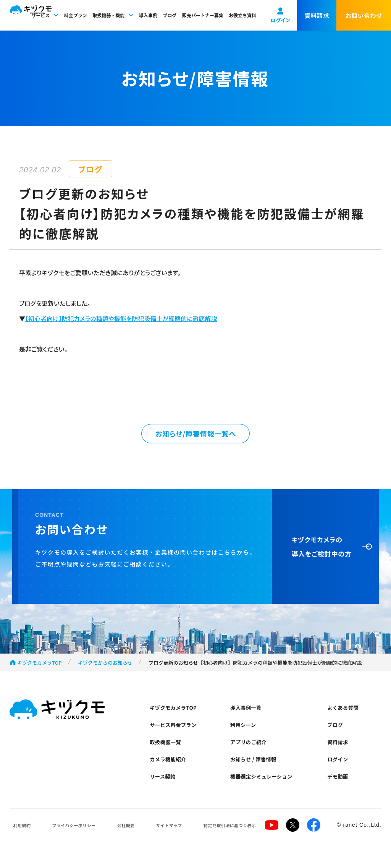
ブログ (170, 15)
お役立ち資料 (242, 15)
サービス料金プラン (177, 732)
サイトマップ (153, 841)
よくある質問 (346, 713)
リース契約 (165, 791)
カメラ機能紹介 (171, 771)
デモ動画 (340, 791)
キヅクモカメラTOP (40, 666)
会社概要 (115, 841)
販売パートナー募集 (203, 15)
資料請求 (340, 752)
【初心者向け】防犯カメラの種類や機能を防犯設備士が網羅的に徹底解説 (121, 318)
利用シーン (246, 732)
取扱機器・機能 (113, 15)
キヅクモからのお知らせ (105, 666)
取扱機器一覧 (168, 752)
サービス (45, 15)
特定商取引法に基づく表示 (210, 841)
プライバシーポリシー (67, 841)
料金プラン (76, 15)
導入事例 (148, 15)
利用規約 (19, 841)
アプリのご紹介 (252, 752)
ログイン (340, 771)
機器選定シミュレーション (266, 791)
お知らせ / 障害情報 (257, 771)
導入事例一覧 (249, 713)
